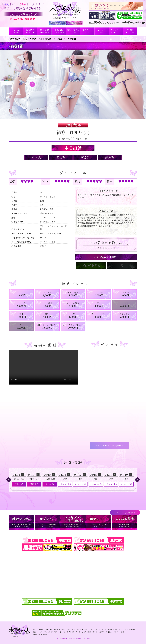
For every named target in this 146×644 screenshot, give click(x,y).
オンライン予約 (119, 632)
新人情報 (49, 629)
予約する (19, 484)
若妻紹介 (42, 629)
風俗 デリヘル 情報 (39, 634)
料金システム (76, 629)
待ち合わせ (86, 629)
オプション (47, 632)
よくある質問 (86, 632)
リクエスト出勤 (65, 484)
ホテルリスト (67, 632)
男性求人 (109, 632)
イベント (94, 629)
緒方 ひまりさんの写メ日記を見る (109, 446)
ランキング (103, 629)
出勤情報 (57, 629)
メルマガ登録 (112, 629)
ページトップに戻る (126, 513)
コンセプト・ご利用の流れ (127, 629)
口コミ (95, 632)
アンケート (77, 632)
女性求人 (101, 632)
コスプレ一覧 (57, 632)
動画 (34, 632)
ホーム (35, 629)
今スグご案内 (66, 629)
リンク (40, 632)
